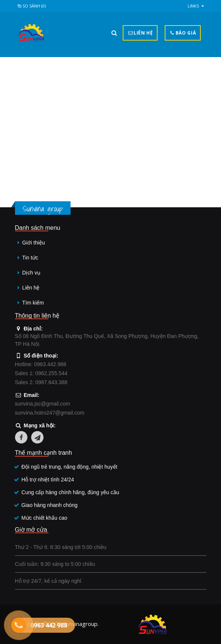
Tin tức (30, 258)
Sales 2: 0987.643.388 (41, 382)
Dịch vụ (31, 273)
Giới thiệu (34, 243)
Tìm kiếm (33, 303)
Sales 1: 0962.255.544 (41, 373)
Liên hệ (31, 288)
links (193, 6)
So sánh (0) (31, 6)
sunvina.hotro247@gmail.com (50, 413)
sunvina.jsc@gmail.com (43, 404)
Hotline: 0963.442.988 (41, 364)
